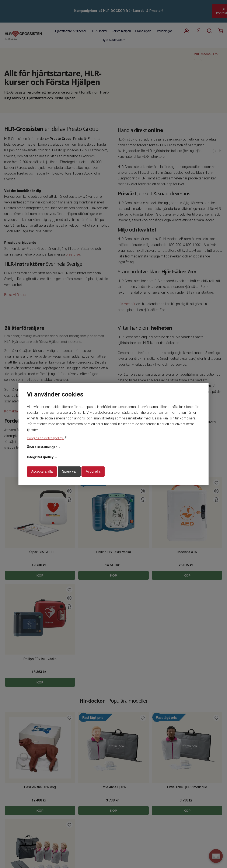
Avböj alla (93, 471)
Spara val (69, 471)
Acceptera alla (42, 471)
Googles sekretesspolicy (45, 438)
